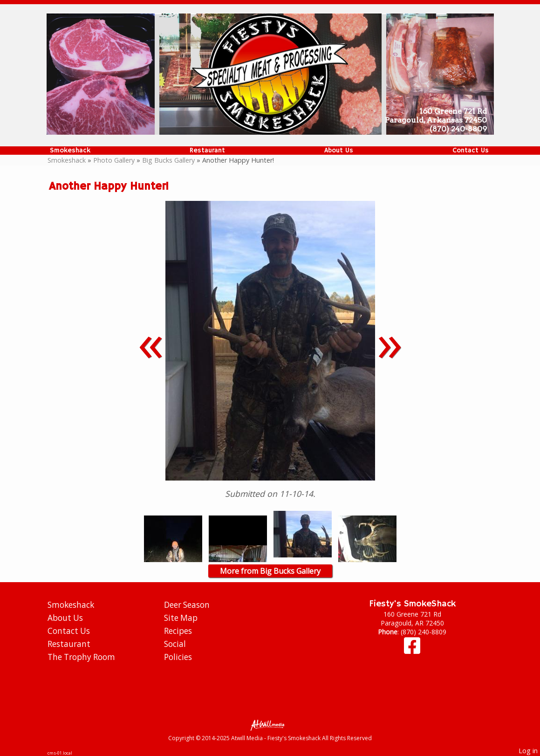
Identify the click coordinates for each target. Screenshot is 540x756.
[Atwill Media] (270, 725)
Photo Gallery (114, 160)
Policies (178, 657)
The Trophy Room (81, 657)
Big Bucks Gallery (168, 160)
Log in (528, 751)
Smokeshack (70, 151)
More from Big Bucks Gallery (270, 571)
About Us (339, 151)
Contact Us (471, 151)
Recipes (178, 631)
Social (175, 644)
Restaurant (207, 151)
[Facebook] (412, 650)
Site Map (181, 618)
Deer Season (187, 605)
